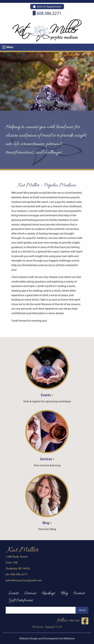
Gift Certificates (21, 600)
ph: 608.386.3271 (17, 574)
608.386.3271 (47, 13)
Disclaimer (38, 627)
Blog (47, 499)
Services (47, 435)
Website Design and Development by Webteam (47, 639)
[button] (4, 47)
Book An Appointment (47, 7)
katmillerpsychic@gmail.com (24, 580)
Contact (79, 593)
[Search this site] (41, 610)
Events (47, 371)
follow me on (73, 621)
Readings (48, 593)
